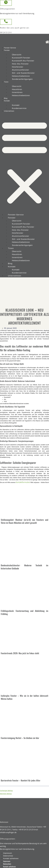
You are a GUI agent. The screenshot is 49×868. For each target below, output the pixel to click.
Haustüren (17, 89)
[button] (24, 162)
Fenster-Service (10, 48)
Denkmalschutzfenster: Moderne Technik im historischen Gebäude (24, 567)
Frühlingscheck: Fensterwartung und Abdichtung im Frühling (24, 612)
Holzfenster (18, 67)
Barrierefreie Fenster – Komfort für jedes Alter (21, 780)
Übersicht (17, 55)
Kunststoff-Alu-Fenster (23, 61)
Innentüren (17, 92)
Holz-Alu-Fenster (20, 64)
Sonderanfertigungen (22, 79)
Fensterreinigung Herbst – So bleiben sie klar (20, 738)
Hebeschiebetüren (21, 76)
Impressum (8, 853)
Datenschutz (8, 856)
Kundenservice (19, 108)
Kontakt (7, 101)
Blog (6, 98)
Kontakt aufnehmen (11, 859)
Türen (6, 82)
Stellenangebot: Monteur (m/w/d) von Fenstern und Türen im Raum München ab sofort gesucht (24, 521)
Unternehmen (9, 111)
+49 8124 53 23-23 (26, 830)
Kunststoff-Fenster (21, 58)
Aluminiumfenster (21, 70)
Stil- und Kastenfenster (23, 73)
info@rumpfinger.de (8, 832)
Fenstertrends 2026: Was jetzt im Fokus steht (20, 653)
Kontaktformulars (23, 482)
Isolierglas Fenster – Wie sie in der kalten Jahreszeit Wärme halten (24, 697)
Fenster (7, 50)
